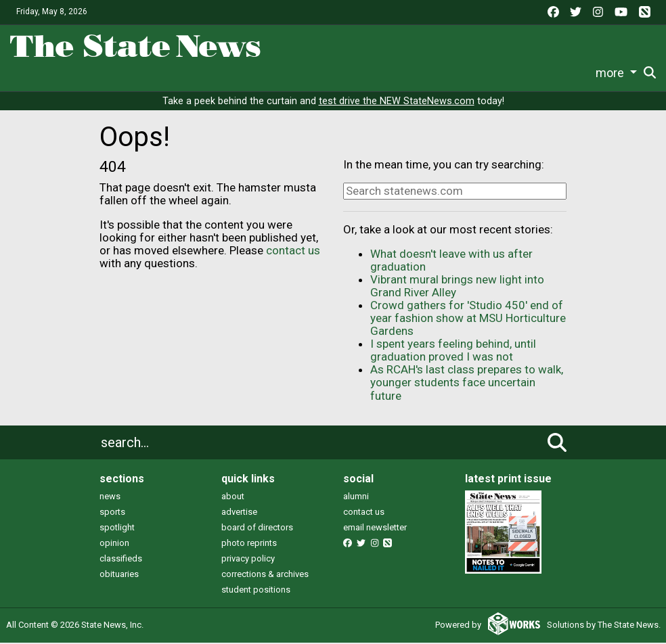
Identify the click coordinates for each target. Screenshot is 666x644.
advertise (239, 513)
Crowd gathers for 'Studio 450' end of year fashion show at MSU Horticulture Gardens (468, 319)
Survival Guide (274, 73)
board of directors (257, 529)
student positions (256, 591)
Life (161, 73)
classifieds (121, 560)
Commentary (353, 73)
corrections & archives (265, 575)
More (567, 73)
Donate (618, 73)
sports (112, 513)
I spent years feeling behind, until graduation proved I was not (453, 351)
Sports (203, 73)
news (110, 498)
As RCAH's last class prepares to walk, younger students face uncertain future (467, 384)
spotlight (117, 529)
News (120, 73)
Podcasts (429, 73)
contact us (293, 252)
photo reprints (249, 544)
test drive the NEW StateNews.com (397, 102)
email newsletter (375, 529)
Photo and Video (504, 73)
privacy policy (248, 560)
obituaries (119, 575)
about (233, 498)
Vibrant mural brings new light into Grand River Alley (457, 287)
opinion (114, 544)
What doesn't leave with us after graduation (451, 261)
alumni (356, 498)
